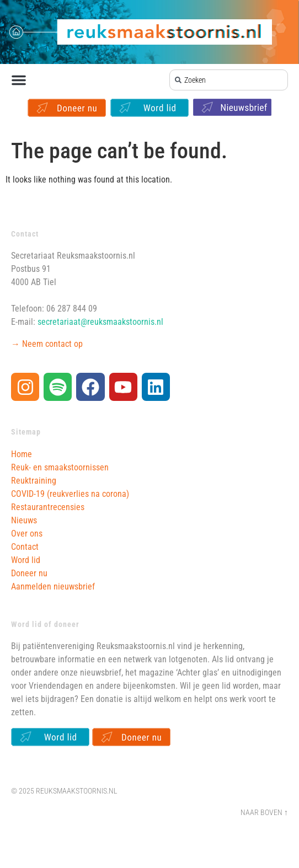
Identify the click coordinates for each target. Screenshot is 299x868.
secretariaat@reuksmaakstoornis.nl (100, 322)
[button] (19, 80)
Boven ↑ (274, 813)
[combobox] (229, 80)
